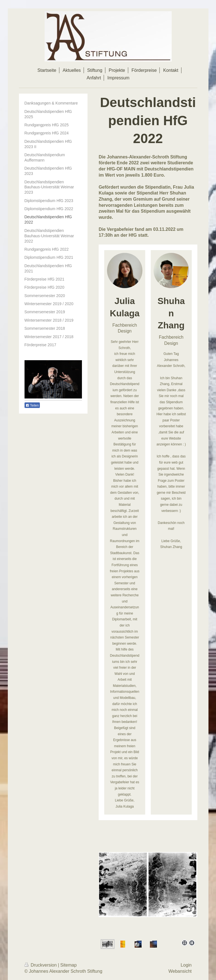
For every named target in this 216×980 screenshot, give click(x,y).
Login (186, 965)
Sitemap (68, 965)
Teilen (32, 405)
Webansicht (180, 971)
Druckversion (41, 965)
